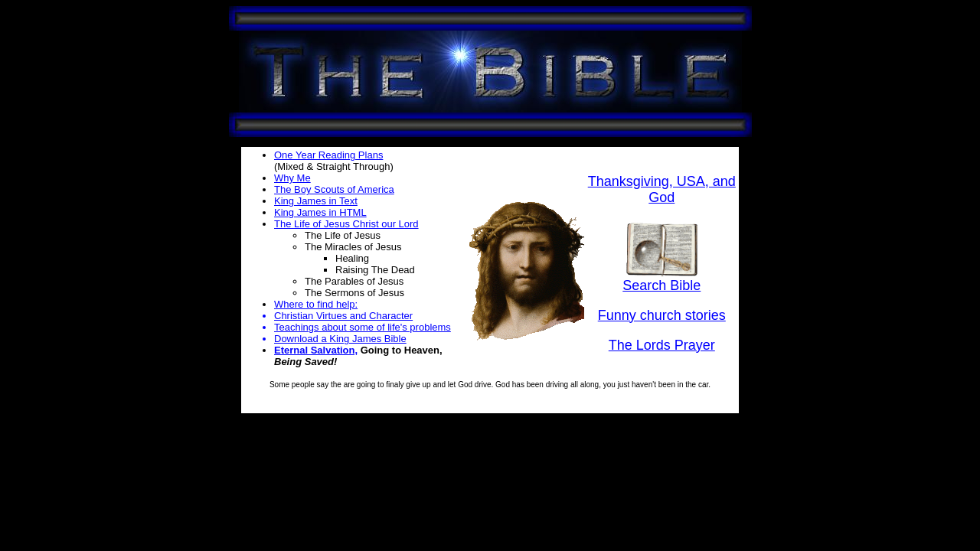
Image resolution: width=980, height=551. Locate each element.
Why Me (292, 178)
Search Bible (661, 279)
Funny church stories (662, 315)
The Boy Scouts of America (334, 189)
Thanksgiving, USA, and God (662, 189)
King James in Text (316, 201)
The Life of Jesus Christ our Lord (346, 224)
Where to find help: (316, 304)
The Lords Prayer (662, 345)
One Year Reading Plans (328, 155)
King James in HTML (320, 212)
